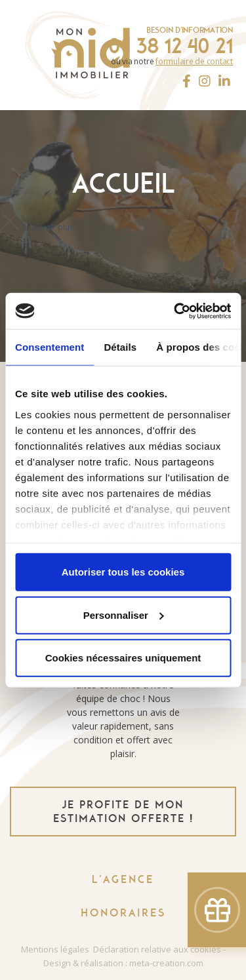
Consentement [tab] (50, 347)
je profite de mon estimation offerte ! (123, 812)
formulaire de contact (194, 61)
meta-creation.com (166, 963)
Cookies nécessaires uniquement (123, 658)
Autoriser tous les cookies (123, 572)
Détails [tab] (120, 347)
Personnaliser (124, 615)
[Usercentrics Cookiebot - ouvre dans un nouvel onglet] (175, 311)
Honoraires (123, 913)
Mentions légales (55, 949)
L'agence (123, 879)
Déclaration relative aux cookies (157, 949)
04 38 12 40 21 (171, 46)
